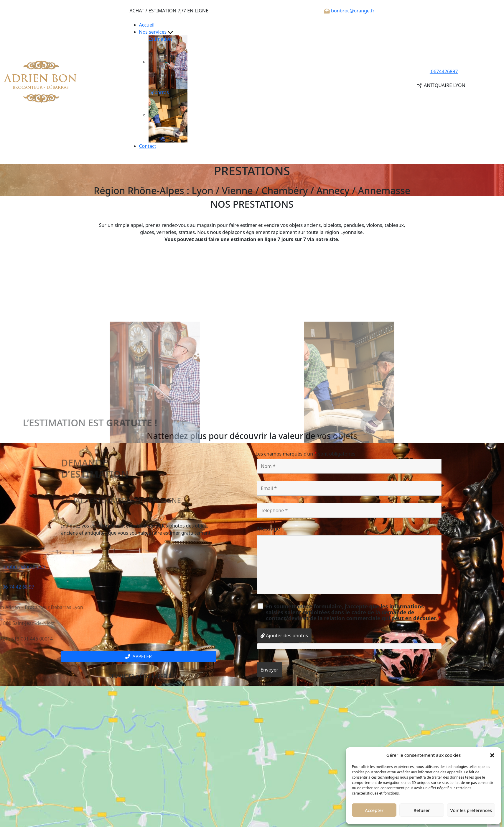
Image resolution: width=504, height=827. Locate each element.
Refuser (422, 810)
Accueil (147, 25)
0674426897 (441, 71)
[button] (492, 755)
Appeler (139, 656)
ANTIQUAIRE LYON (441, 85)
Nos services (159, 32)
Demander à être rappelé (138, 676)
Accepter (374, 810)
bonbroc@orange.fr (349, 11)
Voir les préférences (471, 810)
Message (269, 528)
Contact (148, 146)
